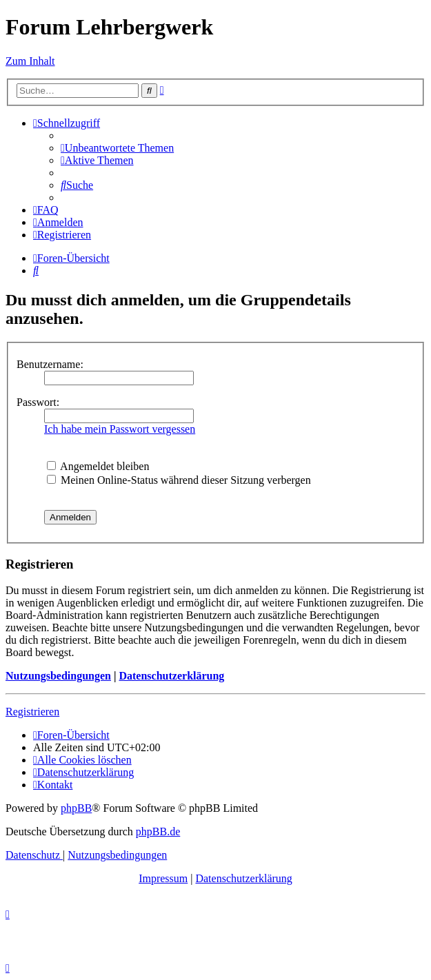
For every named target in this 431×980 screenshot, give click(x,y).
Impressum (163, 878)
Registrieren (32, 712)
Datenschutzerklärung (171, 676)
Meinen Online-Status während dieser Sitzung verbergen (179, 480)
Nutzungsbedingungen (58, 676)
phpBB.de (158, 831)
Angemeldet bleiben (98, 466)
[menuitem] (117, 148)
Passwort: (38, 402)
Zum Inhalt (30, 61)
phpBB (76, 808)
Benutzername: (50, 364)
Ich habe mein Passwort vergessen (120, 429)
